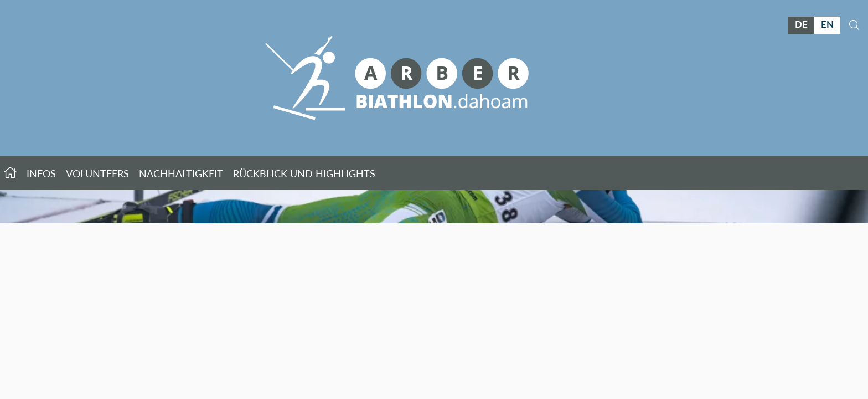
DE (801, 24)
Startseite (10, 173)
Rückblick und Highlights (304, 173)
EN (827, 24)
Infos (41, 173)
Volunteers (97, 173)
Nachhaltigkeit (181, 173)
